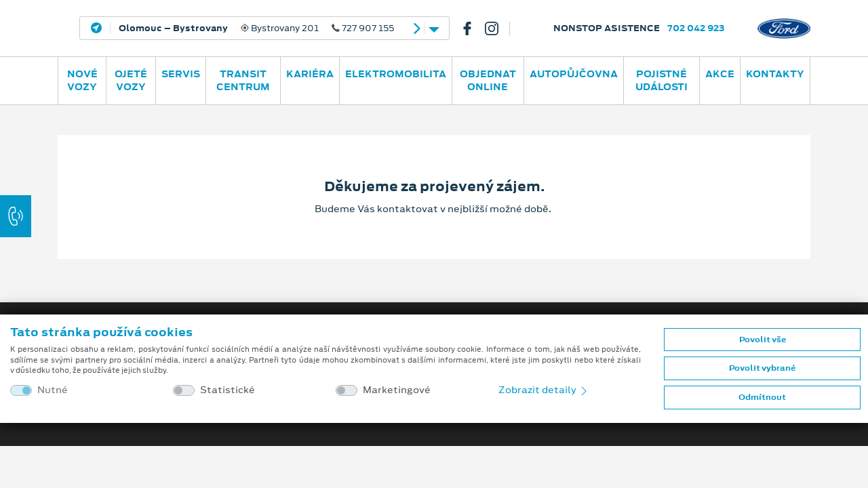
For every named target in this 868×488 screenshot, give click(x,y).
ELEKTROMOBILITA (396, 74)
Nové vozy (82, 80)
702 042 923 (696, 28)
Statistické (228, 390)
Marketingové (397, 390)
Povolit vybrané (762, 368)
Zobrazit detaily (544, 390)
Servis (181, 74)
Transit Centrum (243, 80)
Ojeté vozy (131, 80)
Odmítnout (762, 397)
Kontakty (775, 74)
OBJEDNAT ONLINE (488, 80)
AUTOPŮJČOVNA (574, 74)
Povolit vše (763, 340)
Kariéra (310, 74)
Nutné (53, 390)
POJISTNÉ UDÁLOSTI (662, 80)
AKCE (720, 74)
